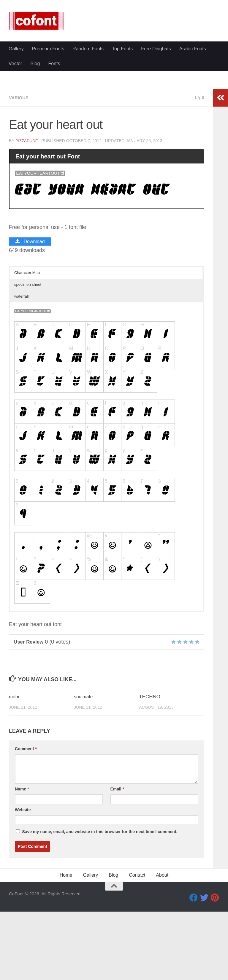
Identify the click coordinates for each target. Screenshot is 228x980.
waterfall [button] (21, 367)
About (162, 946)
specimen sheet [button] (28, 355)
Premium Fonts (48, 49)
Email (117, 860)
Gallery (16, 49)
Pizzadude (27, 212)
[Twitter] (204, 968)
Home (66, 946)
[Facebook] (194, 968)
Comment (26, 819)
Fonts (54, 64)
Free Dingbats (156, 49)
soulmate (84, 768)
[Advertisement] (114, 116)
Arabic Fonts (193, 49)
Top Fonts (122, 49)
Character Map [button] (27, 343)
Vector (15, 64)
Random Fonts (88, 49)
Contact (137, 946)
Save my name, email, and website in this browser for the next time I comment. (100, 902)
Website (23, 880)
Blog (35, 64)
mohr (15, 768)
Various (20, 169)
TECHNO (150, 768)
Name (22, 860)
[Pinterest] (215, 968)
